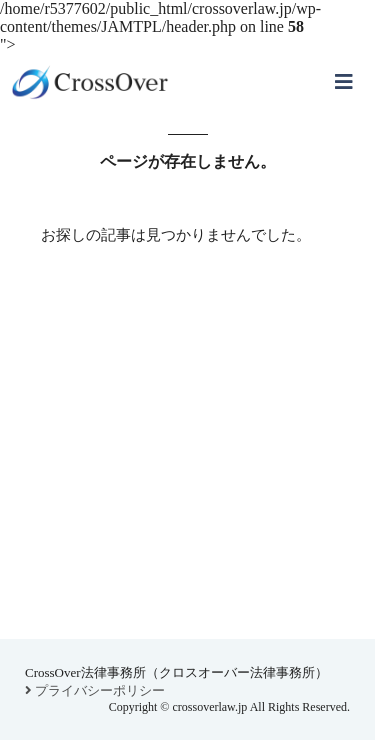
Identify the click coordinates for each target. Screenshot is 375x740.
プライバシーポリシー (95, 690)
